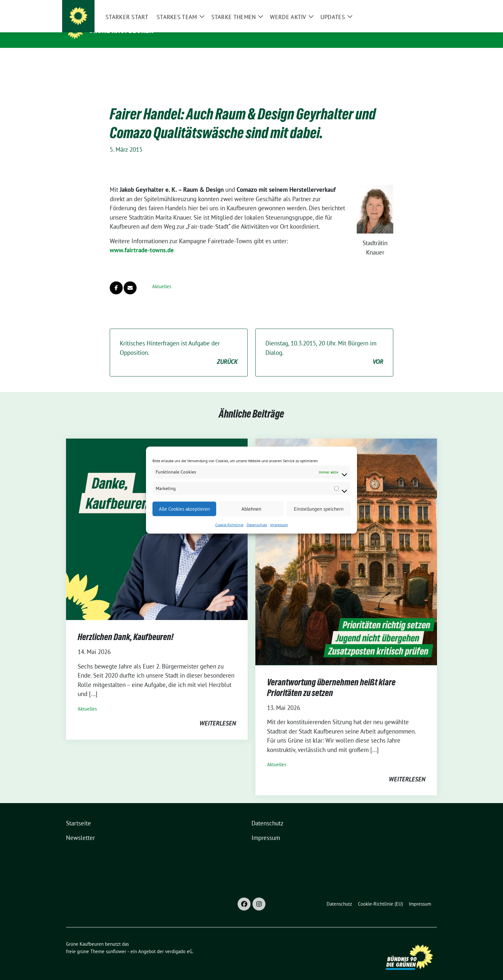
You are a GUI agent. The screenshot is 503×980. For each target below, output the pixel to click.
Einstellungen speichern (319, 509)
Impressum (279, 525)
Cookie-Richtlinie (229, 525)
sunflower (116, 941)
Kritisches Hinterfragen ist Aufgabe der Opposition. (179, 343)
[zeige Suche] (425, 6)
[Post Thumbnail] (346, 541)
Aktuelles (162, 276)
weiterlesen (218, 713)
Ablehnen (251, 509)
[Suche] (416, 6)
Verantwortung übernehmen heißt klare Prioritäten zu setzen (331, 677)
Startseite (78, 813)
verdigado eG (179, 941)
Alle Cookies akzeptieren (184, 509)
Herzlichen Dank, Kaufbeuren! (126, 627)
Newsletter (80, 828)
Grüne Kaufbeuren (122, 30)
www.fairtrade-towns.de (142, 240)
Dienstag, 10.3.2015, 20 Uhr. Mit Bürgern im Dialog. (324, 343)
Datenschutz (257, 525)
